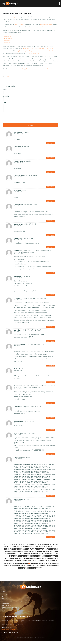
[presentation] (30, 119)
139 (47, 557)
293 (24, 571)
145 (5, 559)
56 (54, 550)
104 (36, 554)
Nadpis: (6, 96)
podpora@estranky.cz (8, 632)
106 (40, 554)
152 (18, 559)
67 (21, 552)
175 (7, 561)
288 (54, 569)
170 (51, 559)
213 (23, 564)
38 (21, 550)
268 (18, 569)
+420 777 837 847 (7, 630)
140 (49, 557)
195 (43, 561)
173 (56, 559)
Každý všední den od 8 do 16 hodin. (12, 627)
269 (19, 569)
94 (18, 554)
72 (31, 552)
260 (56, 566)
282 (43, 569)
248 (34, 566)
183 (21, 561)
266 (14, 569)
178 (12, 561)
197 (47, 561)
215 (27, 564)
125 (21, 557)
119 (10, 557)
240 (19, 566)
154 (21, 559)
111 (49, 554)
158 (29, 559)
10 (24, 547)
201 (54, 561)
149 (12, 559)
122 (16, 557)
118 (8, 557)
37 (19, 550)
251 (40, 566)
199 (51, 561)
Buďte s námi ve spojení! (10, 635)
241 (21, 566)
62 (12, 552)
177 (10, 561)
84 (53, 552)
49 (42, 550)
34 (14, 550)
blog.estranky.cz (40, 27)
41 (27, 550)
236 (12, 566)
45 (34, 550)
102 (32, 554)
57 (56, 550)
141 (51, 557)
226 (47, 564)
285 (49, 569)
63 (14, 552)
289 (56, 569)
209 (16, 564)
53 (49, 550)
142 (53, 557)
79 (43, 552)
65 (18, 552)
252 (42, 566)
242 (23, 566)
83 (51, 552)
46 (36, 550)
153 (19, 559)
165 (42, 559)
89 (8, 554)
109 (45, 554)
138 (45, 557)
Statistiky (7, 42)
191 (36, 561)
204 (7, 564)
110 (47, 554)
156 (25, 559)
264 (10, 569)
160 (32, 559)
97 (23, 554)
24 (49, 547)
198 (49, 561)
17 (37, 547)
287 (53, 569)
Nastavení (8, 40)
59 (7, 552)
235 (10, 566)
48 (40, 550)
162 (36, 559)
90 (10, 554)
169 (49, 559)
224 (43, 564)
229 (53, 564)
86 (56, 552)
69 (25, 552)
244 (27, 566)
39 (23, 550)
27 (55, 547)
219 (34, 564)
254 (45, 566)
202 (56, 561)
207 (12, 564)
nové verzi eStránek (46, 25)
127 (25, 557)
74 (34, 552)
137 (43, 557)
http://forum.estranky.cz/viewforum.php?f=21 (38, 49)
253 (43, 566)
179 (14, 561)
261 (5, 569)
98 (25, 554)
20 (42, 547)
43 (31, 550)
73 (32, 552)
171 (53, 559)
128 (27, 557)
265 (12, 569)
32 (10, 550)
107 (42, 554)
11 (25, 547)
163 (38, 559)
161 (34, 559)
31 (8, 550)
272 (25, 569)
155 (23, 559)
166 (43, 559)
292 (23, 571)
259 (54, 566)
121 (14, 557)
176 (8, 561)
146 (7, 559)
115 (56, 554)
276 (32, 569)
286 (51, 569)
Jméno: (6, 90)
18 (38, 547)
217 (31, 564)
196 (45, 561)
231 (56, 564)
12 (27, 547)
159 (31, 559)
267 (16, 569)
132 (34, 557)
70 (27, 552)
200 (53, 561)
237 (14, 566)
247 (32, 566)
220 (36, 564)
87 (5, 554)
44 (32, 550)
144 (56, 557)
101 (31, 554)
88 (7, 554)
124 (19, 557)
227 (49, 564)
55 (53, 550)
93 (16, 554)
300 (37, 571)
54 (51, 550)
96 (21, 554)
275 (31, 569)
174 (5, 561)
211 (19, 564)
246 (31, 566)
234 (8, 566)
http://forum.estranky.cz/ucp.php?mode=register (38, 69)
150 (14, 559)
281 (42, 569)
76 (38, 552)
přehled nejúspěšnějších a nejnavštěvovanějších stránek (37, 51)
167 (45, 559)
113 (53, 554)
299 (36, 571)
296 (30, 571)
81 (47, 552)
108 (43, 554)
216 (29, 564)
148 (10, 559)
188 (31, 561)
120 (12, 557)
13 (29, 547)
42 (29, 550)
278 (36, 569)
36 (18, 550)
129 (29, 557)
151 (16, 559)
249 (36, 566)
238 (16, 566)
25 (51, 547)
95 (19, 554)
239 (18, 566)
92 (14, 554)
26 (53, 547)
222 (40, 564)
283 (45, 569)
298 (34, 571)
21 (44, 547)
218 (32, 564)
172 (54, 559)
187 (29, 561)
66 (19, 552)
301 (39, 571)
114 (54, 554)
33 (12, 550)
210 (18, 564)
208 (14, 564)
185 (25, 561)
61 (10, 552)
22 (46, 547)
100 (29, 554)
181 (18, 561)
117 (7, 557)
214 (25, 564)
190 (34, 561)
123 (18, 557)
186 (27, 561)
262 (7, 569)
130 (31, 557)
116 (5, 557)
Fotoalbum (8, 38)
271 (23, 569)
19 (40, 547)
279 (38, 569)
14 (31, 547)
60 (8, 552)
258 (53, 566)
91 (12, 554)
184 (23, 561)
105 (38, 554)
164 (40, 559)
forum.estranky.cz (11, 17)
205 (8, 564)
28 (57, 547)
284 (47, 569)
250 (38, 566)
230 (54, 564)
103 (34, 554)
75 (36, 552)
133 (36, 557)
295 (28, 571)
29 (5, 550)
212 (21, 564)
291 (21, 571)
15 (33, 547)
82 (49, 552)
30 (7, 550)
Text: (5, 102)
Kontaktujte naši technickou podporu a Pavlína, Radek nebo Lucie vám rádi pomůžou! (28, 624)
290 (19, 571)
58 (5, 552)
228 (51, 564)
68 (23, 552)
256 (49, 566)
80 (45, 552)
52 (47, 550)
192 (38, 561)
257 (51, 566)
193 (40, 561)
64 (16, 552)
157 (27, 559)
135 (40, 557)
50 (43, 550)
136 (42, 557)
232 (5, 566)
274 (29, 569)
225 (45, 564)
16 (35, 547)
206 (10, 564)
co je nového (19, 25)
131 (32, 557)
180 (16, 561)
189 (32, 561)
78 (42, 552)
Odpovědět (51, 146)
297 (32, 571)
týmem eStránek (34, 53)
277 (34, 569)
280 (40, 569)
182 (19, 561)
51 (45, 550)
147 (8, 559)
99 (27, 554)
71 (29, 552)
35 (16, 550)
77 (40, 552)
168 (47, 559)
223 (42, 564)
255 (47, 566)
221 (38, 564)
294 (26, 571)
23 (48, 547)
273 (27, 569)
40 (25, 550)
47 (38, 550)
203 (5, 564)
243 (25, 566)
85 (54, 552)
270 (21, 569)
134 (38, 557)
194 (42, 561)
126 (23, 557)
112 (51, 554)
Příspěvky (7, 37)
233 (7, 566)
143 (54, 557)
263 (8, 569)
